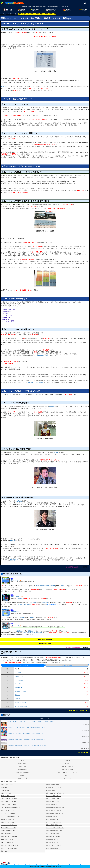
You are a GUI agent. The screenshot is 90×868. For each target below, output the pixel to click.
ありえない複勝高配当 (7, 842)
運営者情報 (4, 851)
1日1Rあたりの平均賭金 (67, 665)
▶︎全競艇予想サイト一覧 (45, 644)
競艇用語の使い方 (51, 790)
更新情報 (67, 761)
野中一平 (13, 541)
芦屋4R (53, 586)
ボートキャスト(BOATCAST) (54, 822)
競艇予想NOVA (15, 612)
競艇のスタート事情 (51, 816)
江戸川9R (34, 603)
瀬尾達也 (52, 406)
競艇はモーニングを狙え (53, 802)
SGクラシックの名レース (8, 839)
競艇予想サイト (6, 86)
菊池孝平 (57, 452)
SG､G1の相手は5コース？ (8, 819)
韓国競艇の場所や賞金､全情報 (54, 831)
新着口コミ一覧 (22, 764)
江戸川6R (20, 631)
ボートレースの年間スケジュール (10, 816)
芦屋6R (63, 586)
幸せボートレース (19, 688)
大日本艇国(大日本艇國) (21, 691)
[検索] (85, 3)
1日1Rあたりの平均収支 (23, 665)
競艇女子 (67, 775)
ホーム (22, 761)
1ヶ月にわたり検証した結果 (23, 604)
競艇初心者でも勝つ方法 (53, 784)
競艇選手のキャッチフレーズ (54, 845)
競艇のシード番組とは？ (53, 799)
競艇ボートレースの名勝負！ (54, 837)
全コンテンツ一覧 (23, 778)
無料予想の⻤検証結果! (23, 772)
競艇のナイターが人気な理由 (9, 802)
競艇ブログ (22, 775)
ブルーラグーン (15, 625)
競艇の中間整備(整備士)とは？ (54, 825)
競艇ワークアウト (16, 597)
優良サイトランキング (67, 766)
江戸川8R (30, 631)
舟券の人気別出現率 (51, 805)
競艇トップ (17, 695)
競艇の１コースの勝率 (7, 793)
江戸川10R (45, 603)
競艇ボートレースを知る (7, 784)
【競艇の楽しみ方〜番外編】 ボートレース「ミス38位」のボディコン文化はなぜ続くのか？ (32, 722)
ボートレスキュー (19, 684)
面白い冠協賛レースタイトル (9, 828)
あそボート (17, 699)
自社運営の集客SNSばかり (8, 796)
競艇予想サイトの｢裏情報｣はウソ (55, 808)
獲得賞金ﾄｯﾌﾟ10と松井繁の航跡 (9, 845)
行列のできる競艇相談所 (21, 706)
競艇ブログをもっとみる (84, 752)
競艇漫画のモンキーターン (53, 842)
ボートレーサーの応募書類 (8, 813)
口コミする (68, 764)
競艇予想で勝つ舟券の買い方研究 (55, 793)
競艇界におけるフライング (8, 810)
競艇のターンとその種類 (7, 822)
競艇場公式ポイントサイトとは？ (10, 799)
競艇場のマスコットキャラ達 (54, 810)
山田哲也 (19, 501)
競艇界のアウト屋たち (7, 834)
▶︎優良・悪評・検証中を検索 (45, 639)
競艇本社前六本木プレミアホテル (10, 831)
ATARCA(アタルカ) (19, 676)
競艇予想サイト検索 (68, 769)
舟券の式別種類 (5, 790)
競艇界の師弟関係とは (52, 819)
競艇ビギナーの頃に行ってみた (9, 848)
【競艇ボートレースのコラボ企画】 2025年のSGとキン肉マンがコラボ (27, 728)
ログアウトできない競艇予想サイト (10, 808)
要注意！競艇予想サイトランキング (67, 772)
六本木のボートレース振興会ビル (55, 828)
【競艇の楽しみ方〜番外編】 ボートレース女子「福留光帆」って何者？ (27, 745)
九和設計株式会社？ (43, 356)
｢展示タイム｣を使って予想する (9, 805)
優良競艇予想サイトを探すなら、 (74, 567)
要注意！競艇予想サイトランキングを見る (79, 710)
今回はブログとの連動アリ (43, 586)
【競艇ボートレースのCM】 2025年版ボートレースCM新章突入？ (25, 734)
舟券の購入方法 (5, 787)
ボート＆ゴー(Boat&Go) (21, 702)
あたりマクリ (18, 673)
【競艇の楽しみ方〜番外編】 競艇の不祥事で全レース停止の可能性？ (26, 740)
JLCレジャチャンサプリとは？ (9, 825)
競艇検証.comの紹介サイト (53, 848)
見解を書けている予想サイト (36, 382)
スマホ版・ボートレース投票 (54, 787)
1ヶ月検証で (20, 599)
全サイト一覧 (23, 766)
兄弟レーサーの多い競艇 (53, 834)
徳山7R (32, 618)
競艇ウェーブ (14, 580)
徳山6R (22, 618)
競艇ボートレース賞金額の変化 (9, 837)
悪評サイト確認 (22, 769)
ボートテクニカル (19, 680)
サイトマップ (67, 778)
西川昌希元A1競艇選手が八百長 (54, 813)
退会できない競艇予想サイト (54, 796)
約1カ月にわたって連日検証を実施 (33, 633)
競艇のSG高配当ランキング (53, 839)
